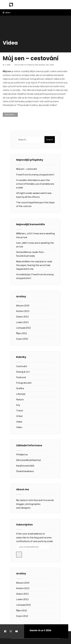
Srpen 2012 (22, 339)
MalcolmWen (23, 262)
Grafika (42, 65)
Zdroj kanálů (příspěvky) (28, 460)
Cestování (19, 65)
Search (50, 140)
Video (19, 427)
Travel (20, 411)
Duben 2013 (22, 317)
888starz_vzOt (24, 234)
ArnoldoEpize (23, 274)
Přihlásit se (22, 455)
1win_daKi (21, 243)
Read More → (10, 115)
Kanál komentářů (25, 466)
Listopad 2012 (23, 328)
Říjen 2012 (22, 333)
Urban (19, 416)
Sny (47, 65)
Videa (52, 65)
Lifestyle (21, 394)
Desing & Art (23, 372)
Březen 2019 (23, 306)
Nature (20, 400)
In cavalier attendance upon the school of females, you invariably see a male (35, 184)
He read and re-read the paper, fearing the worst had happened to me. (34, 265)
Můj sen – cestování (31, 58)
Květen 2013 (23, 311)
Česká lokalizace (25, 471)
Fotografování (31, 65)
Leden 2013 (22, 322)
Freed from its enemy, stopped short (35, 175)
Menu (7, 13)
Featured (21, 377)
